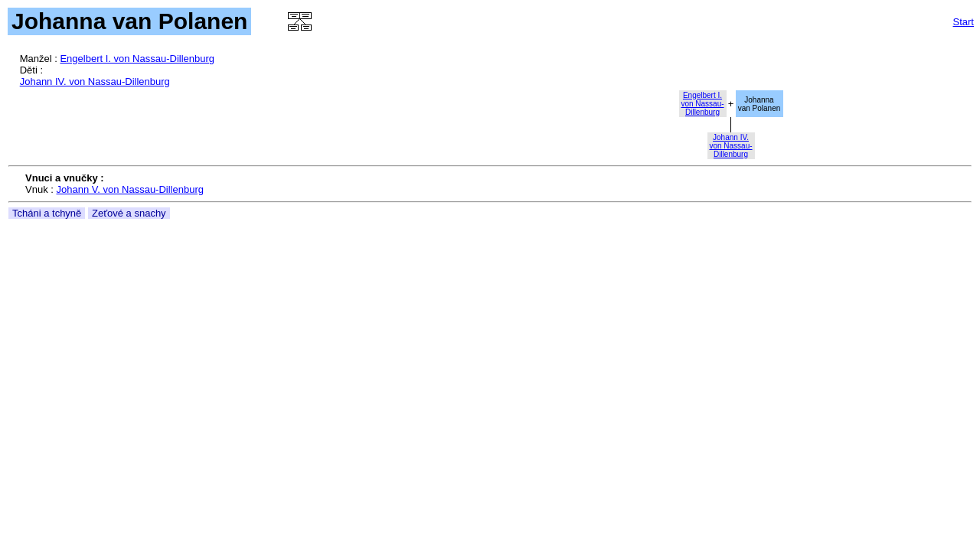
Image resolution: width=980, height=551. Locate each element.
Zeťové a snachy (129, 213)
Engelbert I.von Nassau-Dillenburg (702, 104)
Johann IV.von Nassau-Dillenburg (730, 146)
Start (964, 22)
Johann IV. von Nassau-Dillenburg (95, 82)
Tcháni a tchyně (47, 213)
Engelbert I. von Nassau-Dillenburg (137, 59)
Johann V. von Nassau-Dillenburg (130, 189)
